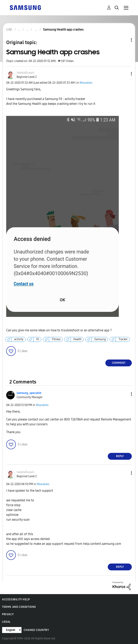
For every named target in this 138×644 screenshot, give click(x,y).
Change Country (36, 630)
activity (19, 339)
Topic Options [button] (125, 40)
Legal (6, 622)
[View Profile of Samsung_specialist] (29, 393)
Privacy (8, 614)
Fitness (56, 339)
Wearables (86, 83)
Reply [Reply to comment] (120, 456)
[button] (125, 74)
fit (38, 339)
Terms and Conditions (19, 607)
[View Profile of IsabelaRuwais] (25, 73)
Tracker (123, 339)
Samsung (100, 339)
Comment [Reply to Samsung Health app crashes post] (119, 363)
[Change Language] (12, 630)
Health (77, 339)
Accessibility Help (16, 599)
